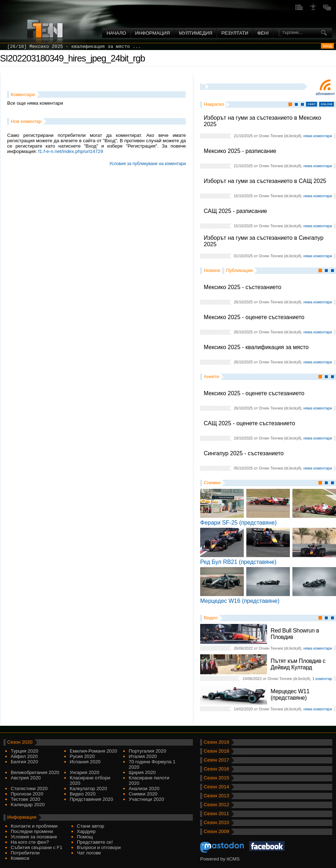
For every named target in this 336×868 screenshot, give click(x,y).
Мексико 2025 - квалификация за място (256, 347)
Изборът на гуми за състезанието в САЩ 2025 (265, 181)
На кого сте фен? (30, 842)
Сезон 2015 (216, 778)
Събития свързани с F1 (36, 847)
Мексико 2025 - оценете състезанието (254, 317)
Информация (153, 33)
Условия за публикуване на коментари (148, 164)
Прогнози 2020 (27, 794)
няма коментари (318, 136)
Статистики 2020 (29, 788)
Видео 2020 (83, 794)
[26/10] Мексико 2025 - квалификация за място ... (74, 47)
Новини (212, 270)
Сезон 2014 (216, 787)
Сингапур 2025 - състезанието (244, 453)
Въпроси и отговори (99, 847)
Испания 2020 (85, 762)
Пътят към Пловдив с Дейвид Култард (298, 664)
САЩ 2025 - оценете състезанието (249, 423)
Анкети (211, 376)
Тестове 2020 (26, 799)
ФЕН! (263, 33)
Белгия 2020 (24, 762)
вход (327, 46)
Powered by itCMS (220, 859)
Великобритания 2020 (35, 772)
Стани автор (90, 826)
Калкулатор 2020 (88, 788)
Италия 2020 (143, 756)
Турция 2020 (24, 751)
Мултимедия (196, 33)
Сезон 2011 (216, 814)
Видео (211, 618)
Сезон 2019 (216, 742)
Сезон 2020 (20, 742)
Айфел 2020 (24, 756)
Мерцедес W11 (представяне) (290, 695)
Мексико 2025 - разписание (240, 151)
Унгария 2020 (85, 772)
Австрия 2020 (26, 778)
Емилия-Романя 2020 (93, 751)
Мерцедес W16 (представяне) (240, 601)
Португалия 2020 (147, 751)
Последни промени (32, 831)
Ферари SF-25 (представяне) (238, 523)
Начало (116, 33)
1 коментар (322, 679)
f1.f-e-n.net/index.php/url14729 (71, 151)
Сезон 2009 (216, 831)
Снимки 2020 (143, 794)
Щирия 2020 (142, 772)
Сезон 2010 (216, 822)
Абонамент (325, 94)
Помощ (85, 837)
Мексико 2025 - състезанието (243, 287)
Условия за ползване (34, 837)
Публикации (239, 270)
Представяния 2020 (91, 799)
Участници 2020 (146, 799)
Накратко (214, 104)
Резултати (235, 33)
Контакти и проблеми (34, 826)
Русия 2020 (82, 756)
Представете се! (95, 842)
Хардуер (86, 831)
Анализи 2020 (144, 788)
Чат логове (89, 853)
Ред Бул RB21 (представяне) (238, 562)
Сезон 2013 (216, 796)
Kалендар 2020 (28, 805)
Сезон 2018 (216, 751)
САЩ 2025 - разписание (235, 211)
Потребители (25, 853)
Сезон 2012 (216, 805)
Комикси (20, 858)
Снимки (212, 483)
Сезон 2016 (216, 769)
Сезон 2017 (216, 760)
